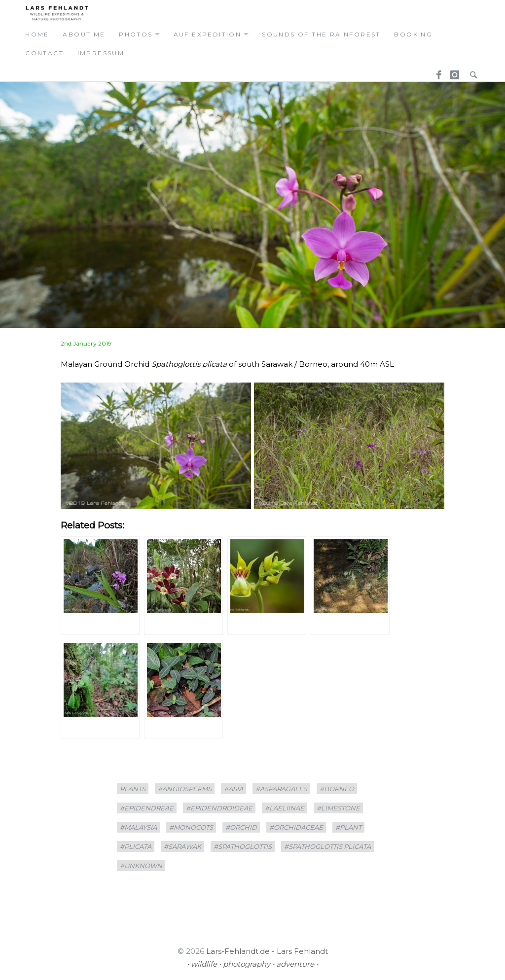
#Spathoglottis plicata (327, 846)
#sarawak (182, 846)
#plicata (136, 846)
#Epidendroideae (219, 808)
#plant (348, 827)
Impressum (101, 53)
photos (136, 34)
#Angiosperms (185, 789)
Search (471, 72)
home (37, 34)
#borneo (337, 789)
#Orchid (241, 827)
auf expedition (208, 34)
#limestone (338, 808)
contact (44, 53)
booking (413, 34)
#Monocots (191, 827)
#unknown (141, 866)
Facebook (435, 72)
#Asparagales (281, 789)
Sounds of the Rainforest (321, 34)
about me (84, 34)
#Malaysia (138, 827)
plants (133, 789)
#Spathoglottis (243, 846)
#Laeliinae (285, 808)
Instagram (453, 72)
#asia (234, 789)
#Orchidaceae (296, 827)
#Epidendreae (147, 808)
